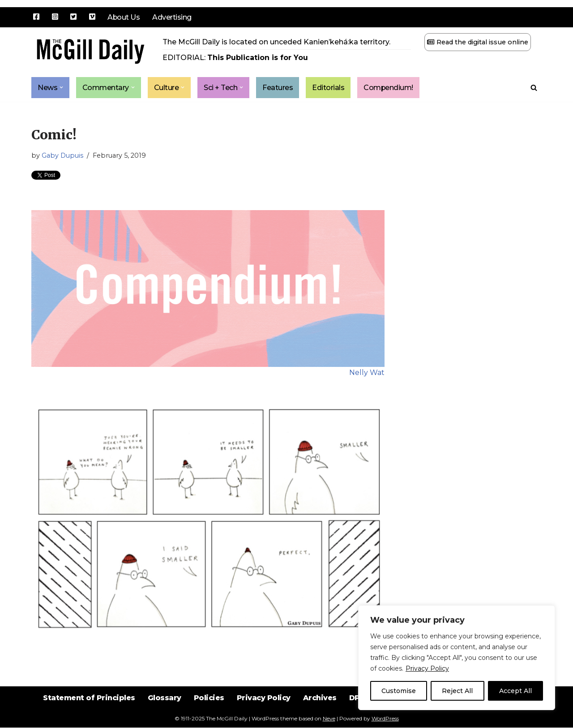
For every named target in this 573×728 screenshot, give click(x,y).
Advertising (172, 17)
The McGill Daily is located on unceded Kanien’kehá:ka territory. (276, 42)
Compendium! (389, 88)
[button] (61, 88)
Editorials (329, 88)
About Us (124, 17)
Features (278, 88)
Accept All (515, 691)
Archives (320, 705)
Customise (399, 691)
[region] (457, 658)
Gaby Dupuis (62, 156)
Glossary (164, 705)
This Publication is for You (258, 58)
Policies (209, 705)
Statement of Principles (88, 705)
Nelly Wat (367, 373)
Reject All (457, 691)
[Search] (534, 88)
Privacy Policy (427, 668)
